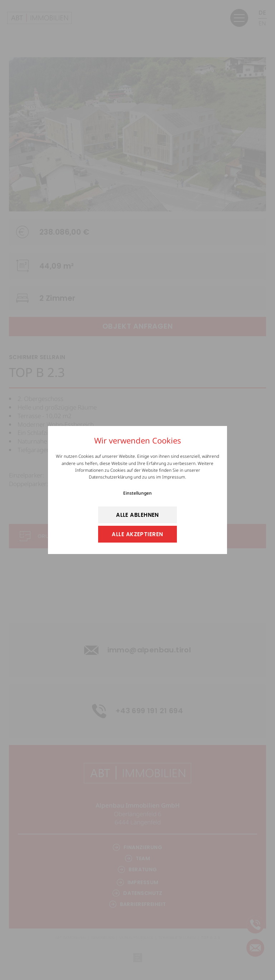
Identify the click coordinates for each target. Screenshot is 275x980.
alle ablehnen (137, 515)
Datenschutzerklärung (111, 477)
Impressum (174, 477)
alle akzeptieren (137, 534)
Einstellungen (137, 493)
